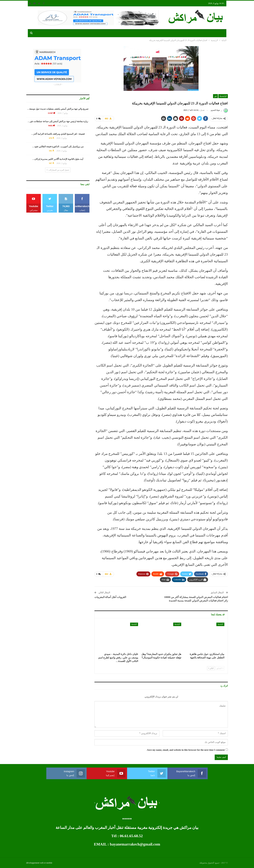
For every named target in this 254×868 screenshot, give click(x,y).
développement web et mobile (39, 863)
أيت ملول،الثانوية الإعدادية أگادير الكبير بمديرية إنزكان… (58, 159)
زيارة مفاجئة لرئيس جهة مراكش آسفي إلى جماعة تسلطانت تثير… (58, 121)
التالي (211, 668)
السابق (220, 668)
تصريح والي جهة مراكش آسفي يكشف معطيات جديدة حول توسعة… (58, 109)
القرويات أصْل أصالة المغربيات (110, 597)
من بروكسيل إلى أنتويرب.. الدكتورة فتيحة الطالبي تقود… (58, 147)
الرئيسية (223, 96)
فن (215, 96)
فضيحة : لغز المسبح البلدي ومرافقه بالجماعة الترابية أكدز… (58, 134)
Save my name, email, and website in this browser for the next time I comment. (186, 750)
